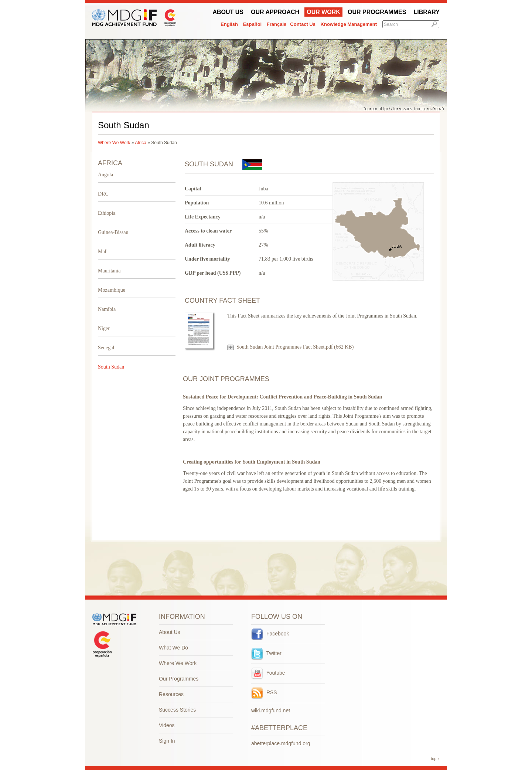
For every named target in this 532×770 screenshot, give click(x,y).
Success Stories (177, 710)
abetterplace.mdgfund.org (281, 743)
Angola (105, 175)
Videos (167, 725)
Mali (103, 252)
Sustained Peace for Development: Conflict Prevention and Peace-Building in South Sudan (282, 397)
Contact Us (303, 24)
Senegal (106, 348)
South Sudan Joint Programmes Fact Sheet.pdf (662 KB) (295, 347)
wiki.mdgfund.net (271, 710)
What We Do (173, 648)
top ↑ (435, 759)
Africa (141, 143)
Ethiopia (107, 213)
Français (277, 24)
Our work (323, 12)
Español (253, 24)
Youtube (268, 673)
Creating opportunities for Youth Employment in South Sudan (252, 462)
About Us (228, 12)
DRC (103, 194)
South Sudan (111, 367)
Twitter (266, 653)
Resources (171, 694)
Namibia (107, 309)
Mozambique (112, 290)
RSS (264, 692)
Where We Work (114, 143)
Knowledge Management (349, 24)
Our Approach (275, 12)
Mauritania (109, 271)
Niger (104, 328)
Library (427, 12)
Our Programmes (377, 12)
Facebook (270, 634)
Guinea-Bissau (113, 232)
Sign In (167, 741)
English (229, 24)
